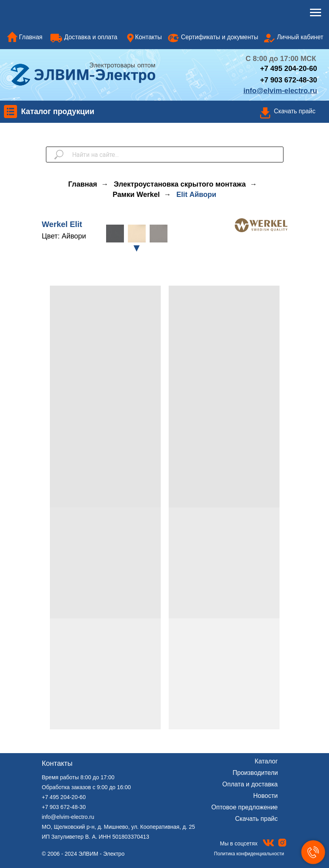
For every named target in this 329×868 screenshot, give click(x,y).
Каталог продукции (58, 111)
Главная (31, 37)
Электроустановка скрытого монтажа (180, 184)
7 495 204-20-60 (291, 69)
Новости (266, 796)
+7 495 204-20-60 (64, 797)
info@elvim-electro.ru (68, 817)
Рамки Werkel (136, 195)
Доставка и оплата (91, 37)
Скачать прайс (295, 111)
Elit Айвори (196, 195)
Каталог (266, 761)
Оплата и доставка (250, 784)
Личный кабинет (300, 37)
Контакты (148, 37)
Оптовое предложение (245, 807)
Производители (256, 773)
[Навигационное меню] (316, 13)
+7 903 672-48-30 (289, 80)
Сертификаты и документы (220, 37)
